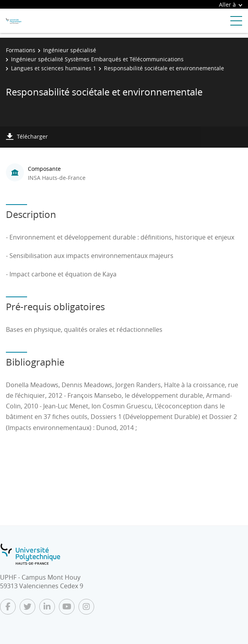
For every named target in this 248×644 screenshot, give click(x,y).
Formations (21, 50)
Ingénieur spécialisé (70, 50)
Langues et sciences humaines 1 (54, 68)
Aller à (231, 5)
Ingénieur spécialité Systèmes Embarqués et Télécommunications (97, 59)
